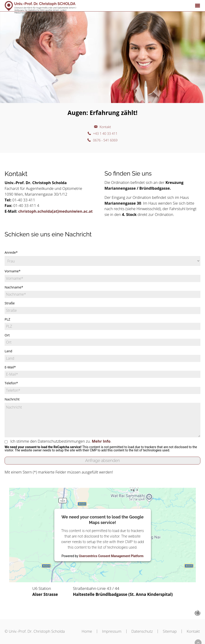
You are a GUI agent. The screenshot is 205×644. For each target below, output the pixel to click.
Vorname (13, 271)
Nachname (14, 287)
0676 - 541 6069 (105, 142)
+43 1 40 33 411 (106, 135)
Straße (10, 303)
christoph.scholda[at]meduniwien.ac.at (55, 211)
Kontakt (105, 127)
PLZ (7, 319)
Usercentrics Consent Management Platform (111, 556)
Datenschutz (139, 631)
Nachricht (12, 399)
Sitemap (169, 631)
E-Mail (10, 367)
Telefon (11, 383)
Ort (7, 335)
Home (80, 631)
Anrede (11, 253)
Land (8, 351)
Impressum (107, 631)
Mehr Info (101, 441)
